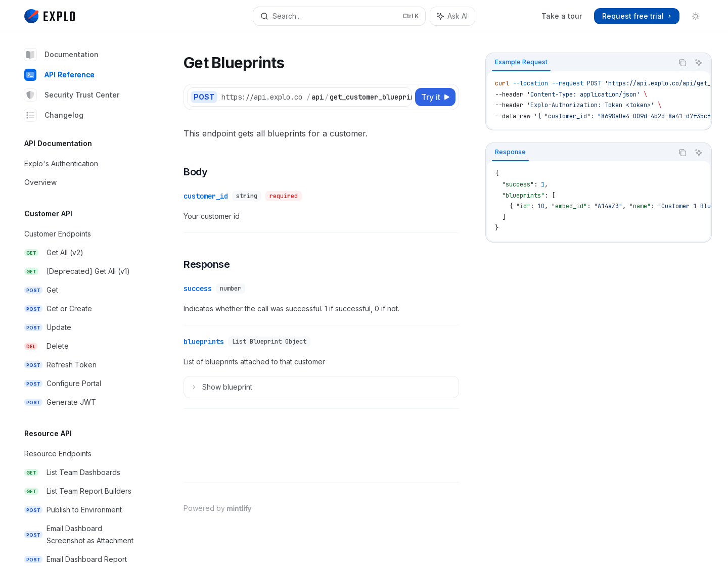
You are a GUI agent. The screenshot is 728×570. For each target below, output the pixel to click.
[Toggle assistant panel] (452, 16)
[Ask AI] (699, 63)
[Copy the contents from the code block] (682, 63)
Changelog (54, 115)
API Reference (59, 75)
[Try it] (435, 97)
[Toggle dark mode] (696, 16)
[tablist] (579, 63)
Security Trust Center (72, 95)
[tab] (521, 62)
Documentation (61, 55)
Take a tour (562, 16)
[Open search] (339, 16)
